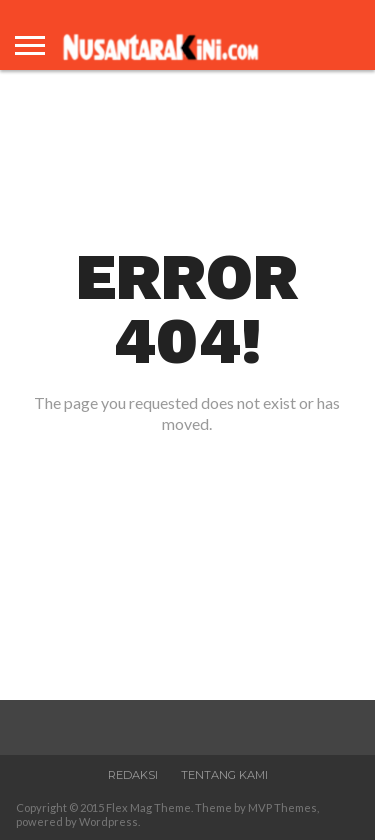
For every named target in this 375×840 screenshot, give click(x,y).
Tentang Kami (224, 775)
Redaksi (133, 775)
